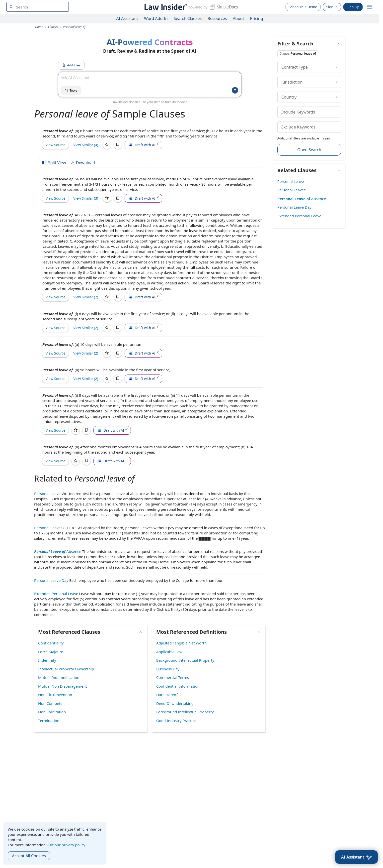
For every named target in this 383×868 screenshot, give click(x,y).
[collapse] (337, 67)
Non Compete (50, 703)
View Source (55, 145)
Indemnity (47, 660)
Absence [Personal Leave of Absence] (58, 551)
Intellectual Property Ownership (66, 669)
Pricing (257, 18)
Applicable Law (169, 652)
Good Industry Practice (176, 721)
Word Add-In (156, 18)
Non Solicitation (52, 712)
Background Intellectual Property (185, 660)
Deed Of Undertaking (175, 703)
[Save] (107, 145)
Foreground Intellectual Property (185, 712)
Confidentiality (51, 643)
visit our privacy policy (66, 845)
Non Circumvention (55, 695)
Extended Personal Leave (56, 594)
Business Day (168, 669)
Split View (54, 163)
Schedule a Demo (303, 7)
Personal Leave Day (51, 580)
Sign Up (353, 7)
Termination (49, 721)
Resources (217, 18)
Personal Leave (47, 494)
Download (83, 163)
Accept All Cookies (29, 856)
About (238, 18)
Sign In (332, 7)
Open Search (309, 150)
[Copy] (118, 145)
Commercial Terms (173, 677)
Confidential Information (178, 686)
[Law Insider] (190, 7)
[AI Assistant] (356, 857)
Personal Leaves (48, 528)
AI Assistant (127, 18)
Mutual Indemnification (59, 677)
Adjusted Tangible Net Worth (181, 643)
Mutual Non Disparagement (63, 686)
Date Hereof (167, 695)
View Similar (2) (86, 297)
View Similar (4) (86, 145)
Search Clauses (188, 18)
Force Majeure (51, 652)
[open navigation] (370, 7)
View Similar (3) (86, 198)
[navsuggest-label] (38, 7)
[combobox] (38, 7)
